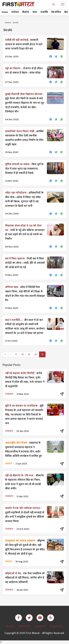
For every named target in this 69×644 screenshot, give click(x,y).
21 (42, 354)
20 (36, 354)
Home (5, 12)
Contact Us (41, 626)
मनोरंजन (15, 12)
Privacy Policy (56, 626)
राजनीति (44, 12)
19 (29, 354)
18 (23, 354)
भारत (35, 12)
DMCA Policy (25, 626)
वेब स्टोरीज (56, 12)
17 (16, 354)
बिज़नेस (26, 12)
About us (11, 626)
